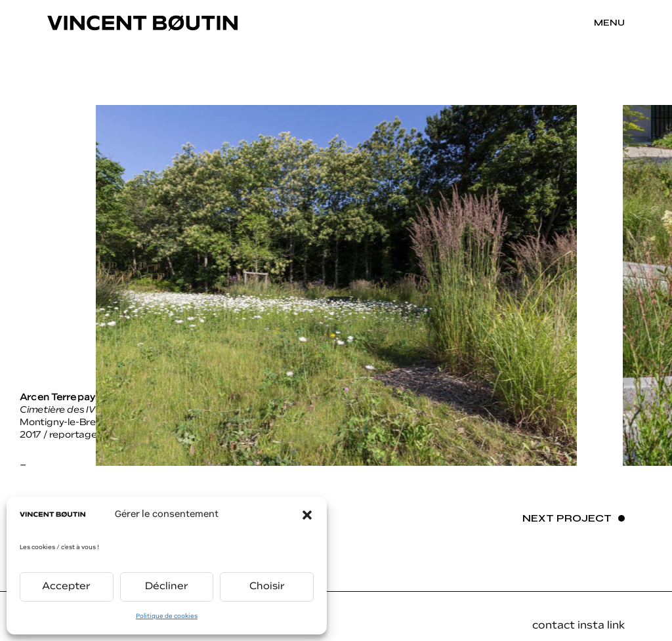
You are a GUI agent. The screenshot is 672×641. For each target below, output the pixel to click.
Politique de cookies (167, 616)
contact (554, 626)
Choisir (267, 587)
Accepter (66, 587)
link (616, 626)
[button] (307, 515)
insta (592, 626)
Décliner (167, 587)
